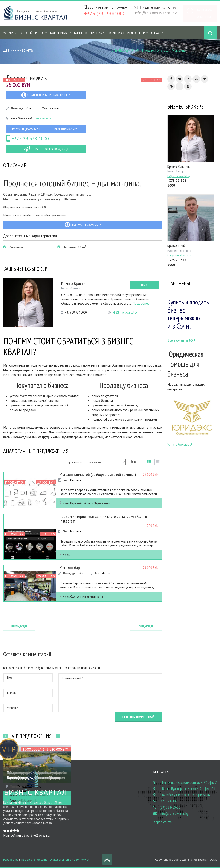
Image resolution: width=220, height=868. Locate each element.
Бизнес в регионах (88, 33)
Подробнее (141, 303)
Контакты (144, 285)
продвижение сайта (34, 860)
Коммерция (59, 33)
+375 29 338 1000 (27, 138)
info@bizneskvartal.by (155, 13)
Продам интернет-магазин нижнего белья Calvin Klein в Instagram (103, 519)
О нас (155, 33)
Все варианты (182, 340)
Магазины (179, 50)
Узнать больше (180, 444)
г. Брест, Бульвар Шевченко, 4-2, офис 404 (188, 789)
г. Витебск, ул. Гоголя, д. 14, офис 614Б (185, 795)
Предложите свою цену (83, 225)
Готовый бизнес (32, 33)
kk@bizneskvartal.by (125, 312)
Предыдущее (19, 626)
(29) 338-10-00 (170, 807)
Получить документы (26, 129)
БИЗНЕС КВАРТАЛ (125, 50)
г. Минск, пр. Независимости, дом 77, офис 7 (188, 782)
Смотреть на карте (43, 118)
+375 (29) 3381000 (105, 13)
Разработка (11, 860)
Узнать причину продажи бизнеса (46, 95)
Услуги (8, 33)
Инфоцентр (136, 33)
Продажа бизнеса (155, 50)
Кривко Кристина (75, 283)
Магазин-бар (70, 568)
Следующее (146, 626)
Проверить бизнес (66, 129)
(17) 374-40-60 (170, 801)
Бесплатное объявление (205, 14)
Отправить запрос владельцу (46, 149)
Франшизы (116, 33)
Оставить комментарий (138, 717)
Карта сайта (163, 822)
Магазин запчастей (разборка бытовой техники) (98, 474)
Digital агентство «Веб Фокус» (70, 860)
